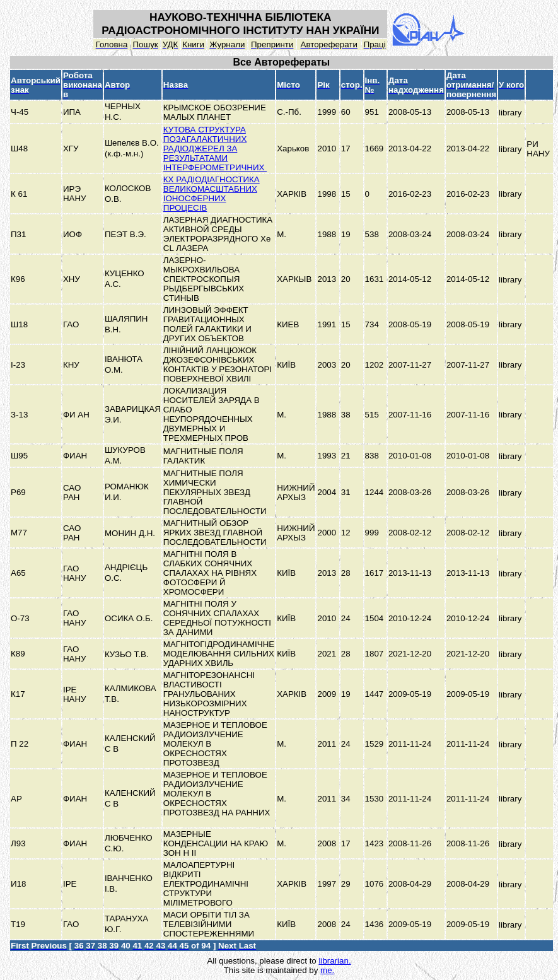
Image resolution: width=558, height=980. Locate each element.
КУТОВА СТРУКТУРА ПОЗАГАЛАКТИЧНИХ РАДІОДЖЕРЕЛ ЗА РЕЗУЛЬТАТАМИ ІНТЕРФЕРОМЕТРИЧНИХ (215, 149)
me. (327, 970)
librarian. (334, 961)
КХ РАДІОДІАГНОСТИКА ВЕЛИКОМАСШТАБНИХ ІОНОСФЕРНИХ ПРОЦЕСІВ (212, 194)
